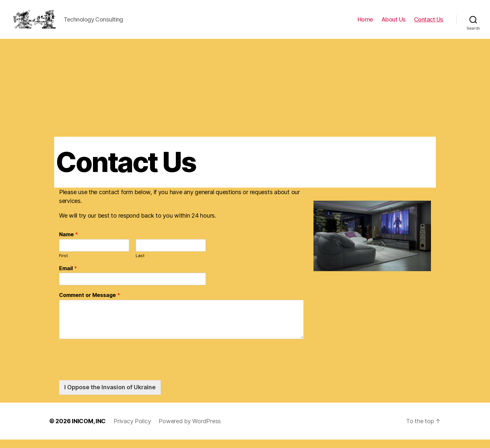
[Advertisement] (245, 97)
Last (140, 264)
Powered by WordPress (190, 430)
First (63, 264)
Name (69, 243)
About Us (394, 24)
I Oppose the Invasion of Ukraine (110, 396)
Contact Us (429, 24)
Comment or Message (90, 304)
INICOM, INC (89, 430)
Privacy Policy (132, 430)
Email (68, 277)
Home (365, 24)
